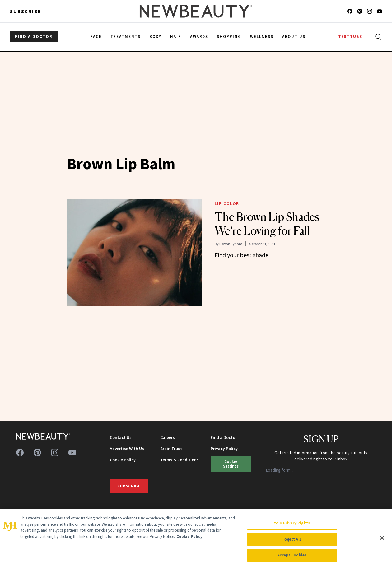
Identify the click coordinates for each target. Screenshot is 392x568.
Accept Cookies (292, 555)
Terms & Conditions (180, 460)
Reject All (292, 539)
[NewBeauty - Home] (196, 11)
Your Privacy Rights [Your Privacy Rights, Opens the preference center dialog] (292, 523)
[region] (196, 538)
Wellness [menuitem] (262, 37)
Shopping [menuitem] (229, 37)
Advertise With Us (127, 449)
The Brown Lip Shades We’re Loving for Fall (267, 224)
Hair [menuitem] (176, 37)
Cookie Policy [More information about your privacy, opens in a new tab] (189, 536)
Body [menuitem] (155, 37)
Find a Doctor (224, 437)
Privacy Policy (224, 449)
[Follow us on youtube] (380, 11)
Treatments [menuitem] (126, 37)
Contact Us (121, 437)
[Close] (382, 538)
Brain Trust (171, 449)
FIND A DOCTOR (34, 37)
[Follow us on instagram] (370, 11)
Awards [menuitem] (199, 37)
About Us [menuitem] (294, 37)
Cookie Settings (231, 464)
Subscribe (26, 11)
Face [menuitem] (96, 37)
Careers (168, 437)
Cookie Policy (123, 460)
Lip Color (227, 203)
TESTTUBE (350, 37)
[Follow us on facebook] (350, 11)
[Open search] (377, 37)
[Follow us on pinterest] (360, 11)
